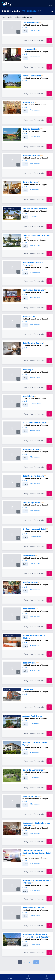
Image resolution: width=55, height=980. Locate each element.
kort (25, 27)
